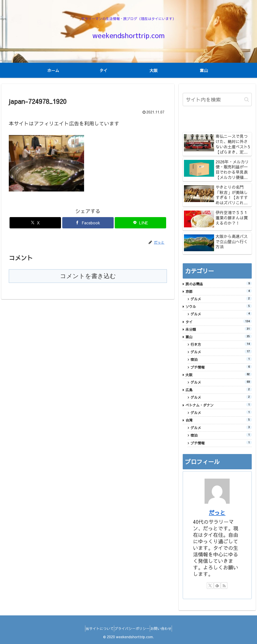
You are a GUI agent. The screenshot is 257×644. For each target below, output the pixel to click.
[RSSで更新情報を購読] (224, 586)
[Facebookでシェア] (88, 223)
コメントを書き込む (88, 276)
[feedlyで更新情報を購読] (217, 586)
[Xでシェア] (35, 223)
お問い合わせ (165, 628)
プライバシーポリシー (132, 628)
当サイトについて (95, 628)
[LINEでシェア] (140, 223)
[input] (217, 100)
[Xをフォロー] (210, 586)
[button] (247, 100)
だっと (217, 512)
